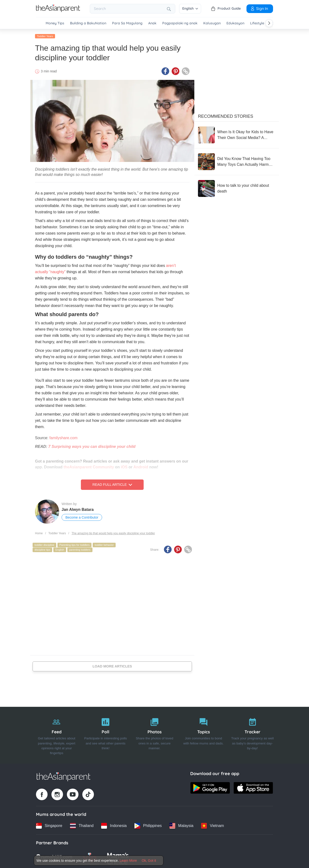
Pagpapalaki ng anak (180, 23)
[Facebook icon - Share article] (165, 71)
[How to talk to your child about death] (237, 188)
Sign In (259, 8)
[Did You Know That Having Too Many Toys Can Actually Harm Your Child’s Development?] (237, 161)
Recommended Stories (226, 116)
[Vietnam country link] (212, 825)
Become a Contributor (82, 517)
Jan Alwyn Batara (78, 509)
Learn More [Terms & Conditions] (128, 861)
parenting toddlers (80, 549)
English (190, 8)
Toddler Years (45, 35)
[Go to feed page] (58, 11)
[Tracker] (252, 735)
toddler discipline (44, 544)
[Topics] (203, 735)
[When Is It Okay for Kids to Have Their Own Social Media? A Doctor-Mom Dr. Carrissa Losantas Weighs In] (237, 134)
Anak (152, 23)
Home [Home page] (39, 533)
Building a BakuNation (88, 23)
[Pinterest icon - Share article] (176, 71)
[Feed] (57, 735)
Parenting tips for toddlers (74, 544)
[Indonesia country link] (114, 825)
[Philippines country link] (148, 825)
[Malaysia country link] (181, 825)
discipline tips (42, 549)
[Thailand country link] (82, 825)
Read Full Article (112, 484)
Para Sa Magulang (127, 23)
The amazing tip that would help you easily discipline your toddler (113, 533)
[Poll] (106, 735)
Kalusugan (212, 23)
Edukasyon (235, 23)
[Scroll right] (269, 23)
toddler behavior (104, 544)
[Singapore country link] (49, 825)
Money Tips (55, 23)
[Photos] (155, 735)
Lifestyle (257, 23)
